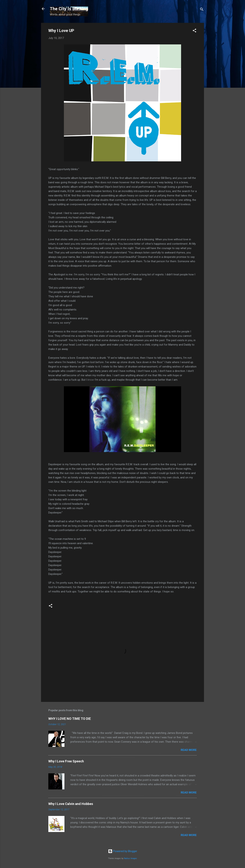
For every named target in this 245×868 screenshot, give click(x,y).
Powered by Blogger (123, 851)
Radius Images (130, 858)
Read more (189, 750)
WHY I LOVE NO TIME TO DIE (70, 719)
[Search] (202, 10)
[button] (194, 31)
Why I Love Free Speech (66, 761)
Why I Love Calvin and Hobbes (71, 804)
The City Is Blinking (69, 9)
